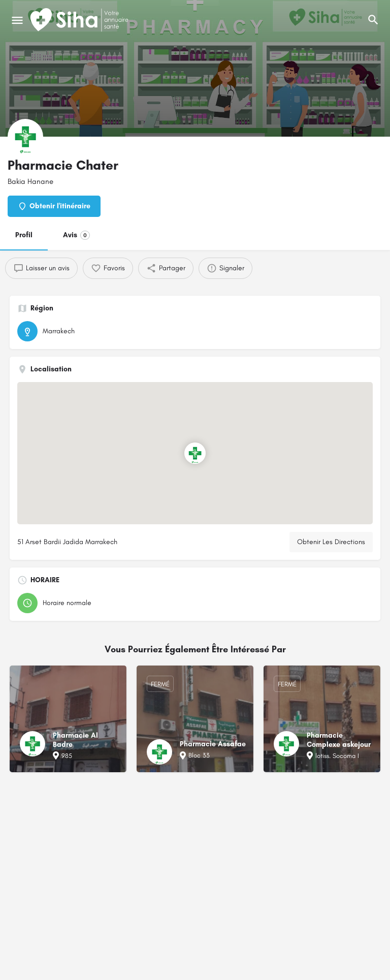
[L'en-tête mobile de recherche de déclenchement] (373, 20)
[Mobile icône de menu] (17, 20)
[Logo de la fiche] (25, 137)
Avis (76, 235)
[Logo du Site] (80, 20)
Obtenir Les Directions (331, 542)
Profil (24, 235)
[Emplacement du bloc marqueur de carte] (195, 453)
